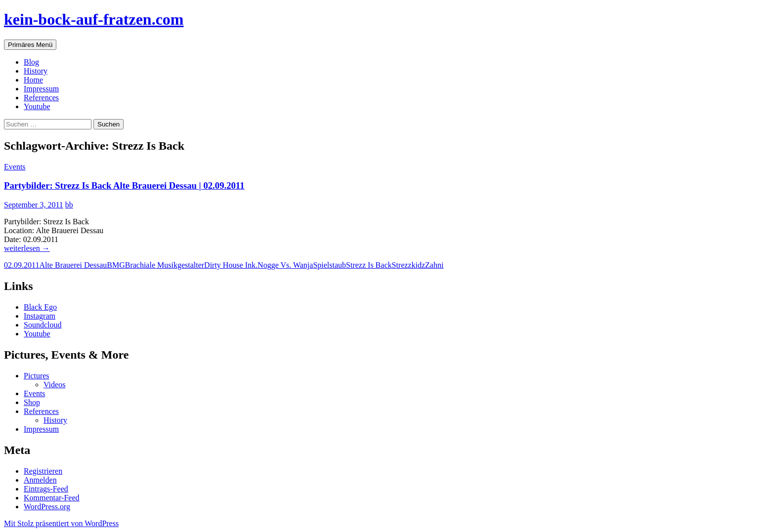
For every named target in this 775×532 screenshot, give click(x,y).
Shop (32, 402)
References (41, 98)
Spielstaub (329, 265)
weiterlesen (27, 248)
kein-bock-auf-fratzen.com (94, 19)
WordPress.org (47, 507)
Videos (54, 385)
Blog (31, 62)
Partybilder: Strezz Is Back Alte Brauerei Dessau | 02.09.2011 (124, 185)
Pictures (37, 376)
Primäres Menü (30, 45)
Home (33, 80)
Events (15, 167)
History (36, 71)
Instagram (40, 316)
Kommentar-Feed (52, 498)
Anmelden (40, 480)
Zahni (434, 265)
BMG (116, 265)
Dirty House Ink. (231, 265)
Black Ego (40, 307)
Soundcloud (43, 325)
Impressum (41, 89)
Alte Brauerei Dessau (73, 265)
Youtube (37, 106)
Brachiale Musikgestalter (165, 265)
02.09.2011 (22, 265)
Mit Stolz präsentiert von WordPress (61, 523)
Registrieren (43, 471)
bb (69, 205)
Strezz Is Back (369, 265)
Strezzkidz (408, 265)
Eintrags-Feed (46, 489)
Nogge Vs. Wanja (285, 265)
